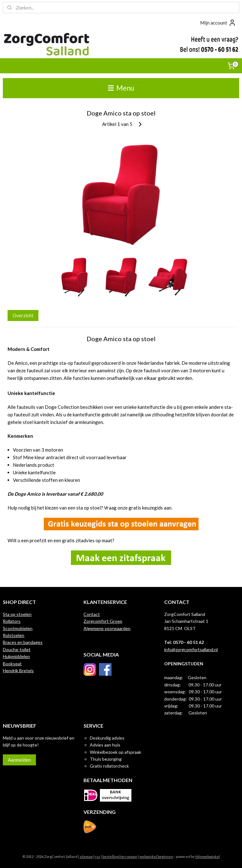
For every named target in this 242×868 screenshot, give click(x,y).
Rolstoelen (14, 635)
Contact (92, 614)
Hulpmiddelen (16, 656)
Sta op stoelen (17, 614)
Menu (121, 88)
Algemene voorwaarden (107, 628)
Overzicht (23, 315)
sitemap (86, 857)
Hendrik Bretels (18, 671)
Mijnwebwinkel (208, 857)
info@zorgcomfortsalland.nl (191, 649)
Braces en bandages (23, 642)
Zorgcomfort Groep (103, 621)
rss (98, 857)
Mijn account (218, 23)
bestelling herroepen (120, 857)
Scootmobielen (18, 628)
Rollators (12, 621)
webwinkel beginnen (156, 857)
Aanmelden (19, 760)
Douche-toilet (17, 649)
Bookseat (12, 664)
